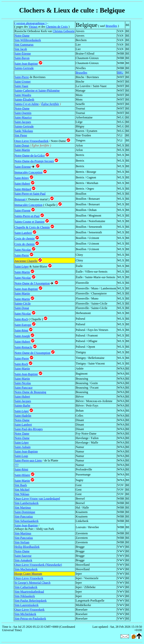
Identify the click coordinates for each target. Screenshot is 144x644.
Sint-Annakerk (23, 560)
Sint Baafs (21, 485)
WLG (121, 117)
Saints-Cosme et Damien (29, 222)
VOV (121, 485)
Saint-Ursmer (22, 82)
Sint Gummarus (24, 45)
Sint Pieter (21, 135)
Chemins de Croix (57, 27)
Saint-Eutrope (23, 325)
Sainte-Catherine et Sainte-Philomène (37, 91)
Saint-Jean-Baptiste (26, 64)
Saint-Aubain (22, 447)
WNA (121, 369)
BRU (120, 73)
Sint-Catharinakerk (26, 587)
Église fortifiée (50, 104)
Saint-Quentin (23, 113)
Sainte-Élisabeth (24, 99)
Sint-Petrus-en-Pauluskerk (30, 618)
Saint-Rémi (21, 330)
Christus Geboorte (64, 31)
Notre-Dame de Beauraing (30, 392)
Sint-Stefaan (22, 542)
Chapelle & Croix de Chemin (32, 227)
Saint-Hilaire (22, 475)
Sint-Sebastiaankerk (26, 521)
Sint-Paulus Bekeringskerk (30, 601)
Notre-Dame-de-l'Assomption (32, 353)
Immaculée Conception (28, 172)
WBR (121, 54)
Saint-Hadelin (23, 416)
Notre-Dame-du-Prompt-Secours (34, 161)
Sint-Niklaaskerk (25, 596)
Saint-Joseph (22, 336)
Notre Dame (22, 434)
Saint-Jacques (23, 122)
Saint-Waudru (23, 95)
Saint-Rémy (22, 178)
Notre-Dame (22, 36)
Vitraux (33, 27)
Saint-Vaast (21, 86)
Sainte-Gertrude (24, 68)
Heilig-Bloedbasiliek (27, 547)
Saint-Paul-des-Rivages (28, 429)
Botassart (20, 199)
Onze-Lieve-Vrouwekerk (29, 610)
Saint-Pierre (22, 77)
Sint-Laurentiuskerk (26, 605)
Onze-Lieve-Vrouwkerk (29, 578)
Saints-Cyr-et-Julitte (27, 104)
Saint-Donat (22, 145)
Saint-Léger (22, 267)
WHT (121, 77)
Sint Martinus (23, 508)
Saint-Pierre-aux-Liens (28, 460)
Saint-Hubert (22, 184)
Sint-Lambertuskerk (26, 503)
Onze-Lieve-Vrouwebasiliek (31, 141)
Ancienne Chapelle (26, 261)
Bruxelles (111, 26)
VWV (121, 547)
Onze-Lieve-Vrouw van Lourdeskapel (37, 499)
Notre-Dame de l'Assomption (32, 283)
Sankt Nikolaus (24, 131)
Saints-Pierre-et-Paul (27, 216)
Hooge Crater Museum (28, 574)
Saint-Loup (21, 456)
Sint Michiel (22, 490)
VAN (120, 31)
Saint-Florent (22, 210)
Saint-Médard (23, 189)
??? (16, 465)
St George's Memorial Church (32, 583)
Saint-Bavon (22, 58)
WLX (121, 145)
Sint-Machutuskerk (26, 569)
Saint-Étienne (23, 54)
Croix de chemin (24, 238)
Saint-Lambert (23, 233)
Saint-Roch (21, 319)
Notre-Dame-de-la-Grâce (30, 156)
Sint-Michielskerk (25, 614)
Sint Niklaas (22, 494)
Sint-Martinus (23, 533)
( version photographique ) (30, 23)
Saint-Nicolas (23, 250)
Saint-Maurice (23, 117)
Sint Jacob (21, 49)
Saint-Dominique (25, 512)
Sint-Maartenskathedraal (29, 592)
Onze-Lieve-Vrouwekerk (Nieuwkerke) (38, 565)
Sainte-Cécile (22, 304)
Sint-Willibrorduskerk (28, 40)
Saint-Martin (22, 150)
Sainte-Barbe (22, 406)
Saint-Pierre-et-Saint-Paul (30, 194)
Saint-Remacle (23, 347)
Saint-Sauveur (23, 556)
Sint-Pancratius (24, 516)
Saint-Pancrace (23, 388)
